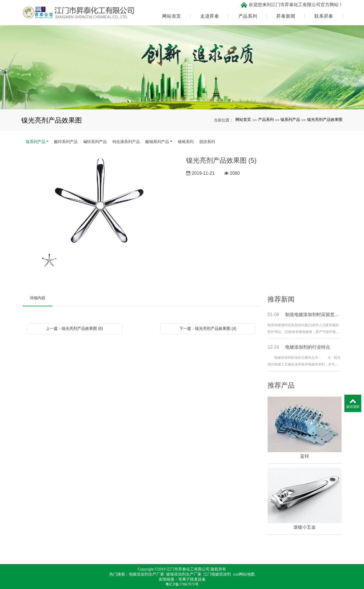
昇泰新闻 (286, 16)
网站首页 (172, 16)
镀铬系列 (186, 141)
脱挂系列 (207, 141)
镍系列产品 (290, 119)
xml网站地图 (244, 573)
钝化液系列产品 (126, 141)
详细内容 (38, 297)
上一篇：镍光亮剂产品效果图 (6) (74, 327)
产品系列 (248, 16)
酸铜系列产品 (157, 141)
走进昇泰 (210, 16)
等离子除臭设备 (192, 578)
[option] (100, 200)
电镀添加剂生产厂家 (147, 573)
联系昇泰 (324, 16)
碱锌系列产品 (95, 141)
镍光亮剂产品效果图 (325, 119)
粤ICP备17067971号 (182, 584)
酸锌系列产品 (66, 141)
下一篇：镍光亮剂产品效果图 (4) (208, 327)
